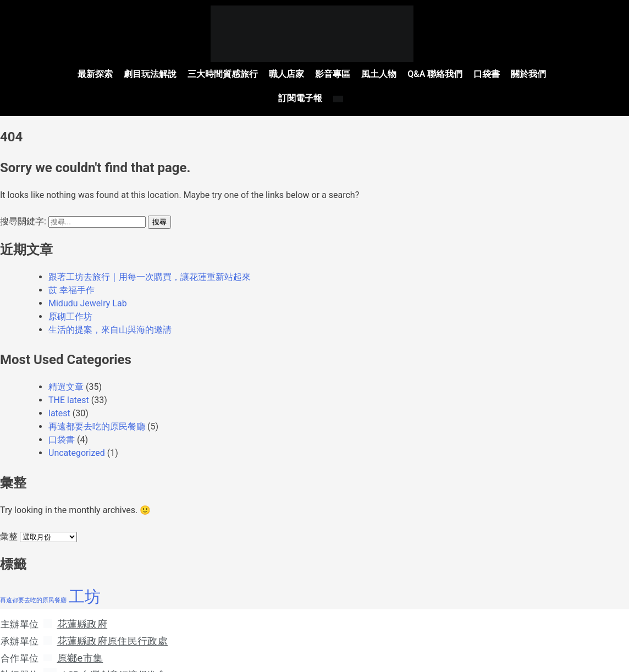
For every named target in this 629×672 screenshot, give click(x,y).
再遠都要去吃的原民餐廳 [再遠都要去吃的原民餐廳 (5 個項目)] (33, 585)
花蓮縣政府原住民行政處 (115, 625)
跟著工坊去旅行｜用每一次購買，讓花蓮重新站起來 (150, 261)
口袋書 (62, 424)
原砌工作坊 (70, 301)
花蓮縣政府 (85, 608)
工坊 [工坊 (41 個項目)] (85, 581)
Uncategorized (77, 437)
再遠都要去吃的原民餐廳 (97, 411)
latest (59, 398)
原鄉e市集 (82, 641)
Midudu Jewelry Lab (88, 288)
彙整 (9, 521)
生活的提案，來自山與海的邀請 (110, 314)
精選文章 (66, 371)
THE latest (69, 385)
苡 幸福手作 (71, 275)
